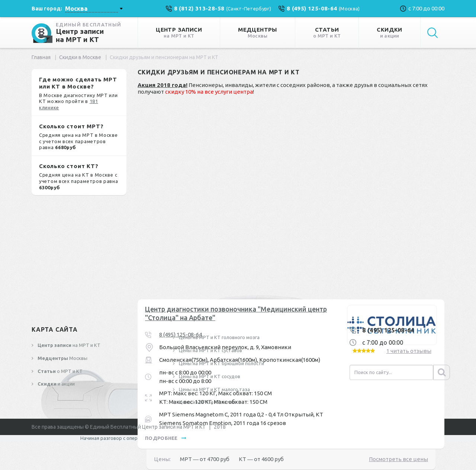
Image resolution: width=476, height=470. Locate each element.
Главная (41, 57)
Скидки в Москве (80, 57)
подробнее (166, 438)
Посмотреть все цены (398, 459)
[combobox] (94, 9)
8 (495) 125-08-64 (181, 334)
